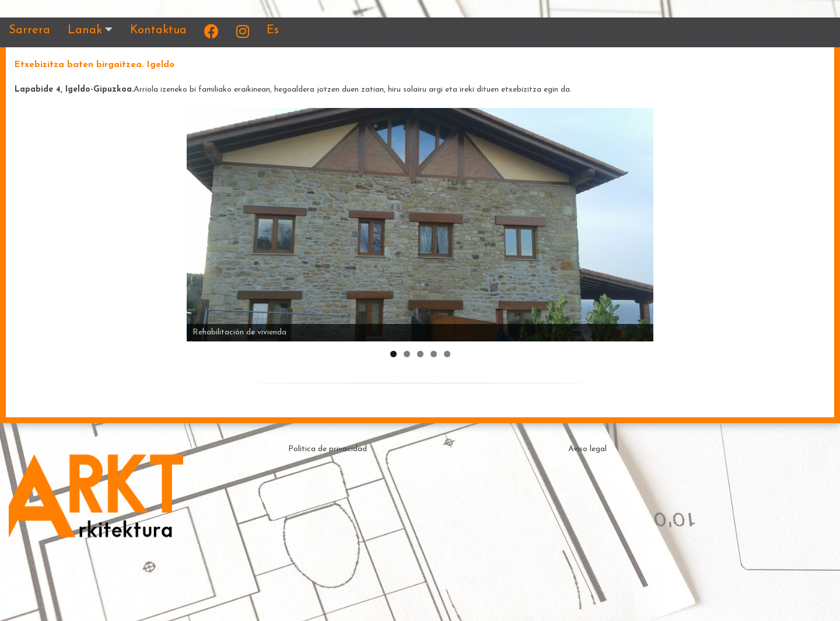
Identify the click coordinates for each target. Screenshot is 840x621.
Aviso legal (587, 449)
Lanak (85, 30)
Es (273, 30)
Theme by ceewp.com (439, 600)
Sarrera (29, 30)
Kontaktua (158, 30)
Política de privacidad (328, 449)
